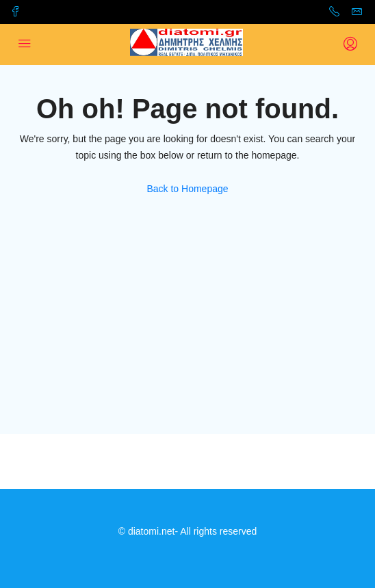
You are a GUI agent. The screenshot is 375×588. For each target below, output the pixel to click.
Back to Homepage (187, 189)
